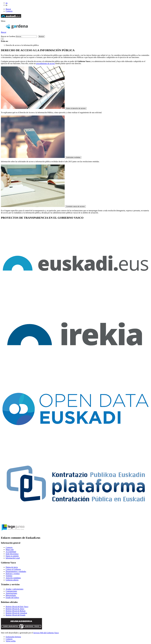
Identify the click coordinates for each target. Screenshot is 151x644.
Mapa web (10, 550)
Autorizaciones (11, 593)
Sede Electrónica (12, 554)
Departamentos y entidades (16, 571)
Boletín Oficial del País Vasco (17, 607)
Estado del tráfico (12, 598)
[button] (3, 21)
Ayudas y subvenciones (15, 589)
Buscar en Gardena (8, 36)
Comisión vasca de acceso (75, 206)
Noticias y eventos (13, 574)
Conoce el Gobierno (13, 569)
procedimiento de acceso (46, 63)
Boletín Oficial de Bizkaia (16, 611)
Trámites (9, 576)
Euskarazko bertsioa (13, 637)
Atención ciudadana (13, 578)
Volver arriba (11, 641)
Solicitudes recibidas (73, 157)
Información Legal (13, 558)
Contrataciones (11, 591)
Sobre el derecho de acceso (76, 108)
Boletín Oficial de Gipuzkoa (16, 613)
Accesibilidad (11, 552)
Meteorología (11, 595)
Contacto (9, 11)
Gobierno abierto (12, 580)
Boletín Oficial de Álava (15, 609)
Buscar (8, 9)
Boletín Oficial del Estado (16, 615)
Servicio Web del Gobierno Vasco (46, 633)
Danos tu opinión (12, 556)
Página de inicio (12, 567)
